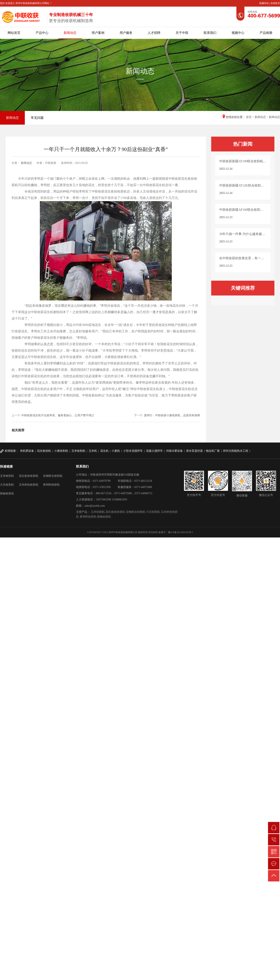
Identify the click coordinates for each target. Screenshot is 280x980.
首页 (249, 117)
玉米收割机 (78, 451)
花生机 (104, 451)
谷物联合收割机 (53, 476)
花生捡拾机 (44, 451)
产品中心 (42, 33)
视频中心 (238, 33)
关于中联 (182, 33)
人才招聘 (154, 33)
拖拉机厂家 (213, 451)
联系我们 (210, 33)
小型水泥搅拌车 (133, 451)
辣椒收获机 (7, 494)
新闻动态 (70, 33)
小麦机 (116, 451)
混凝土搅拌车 (154, 451)
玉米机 (93, 451)
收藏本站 (264, 3)
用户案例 (98, 33)
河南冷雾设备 (174, 451)
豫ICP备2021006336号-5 (180, 532)
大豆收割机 (7, 485)
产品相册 (266, 33)
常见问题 (37, 118)
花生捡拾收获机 (29, 476)
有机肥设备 (27, 451)
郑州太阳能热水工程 (236, 451)
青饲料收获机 (51, 485)
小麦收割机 (61, 451)
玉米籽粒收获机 (29, 485)
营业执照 (153, 532)
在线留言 (275, 3)
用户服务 (126, 33)
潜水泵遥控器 (194, 451)
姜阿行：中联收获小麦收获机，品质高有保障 (172, 415)
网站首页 (14, 33)
